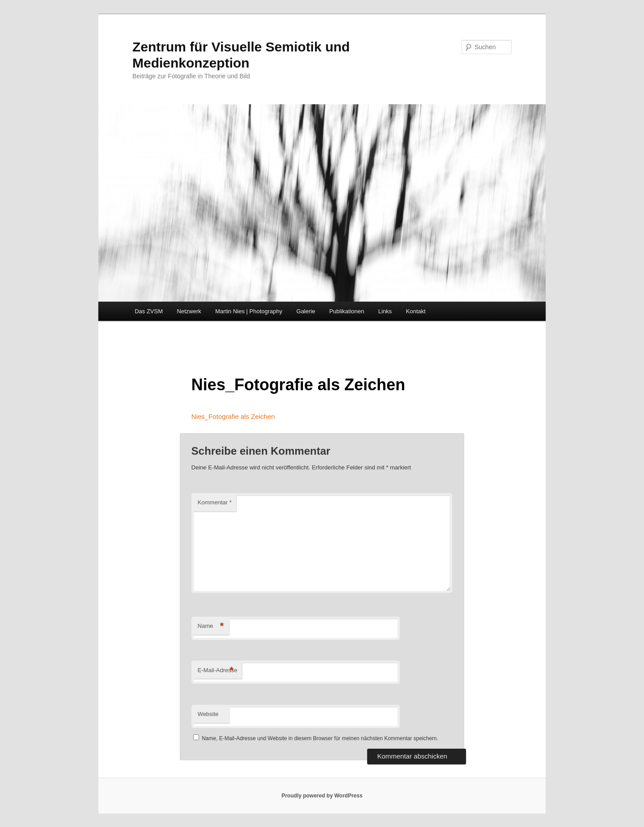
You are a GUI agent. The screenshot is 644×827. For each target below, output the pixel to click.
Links (385, 311)
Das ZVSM (149, 311)
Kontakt (416, 311)
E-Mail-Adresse (218, 671)
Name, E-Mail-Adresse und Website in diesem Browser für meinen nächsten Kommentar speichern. (320, 738)
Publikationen (347, 311)
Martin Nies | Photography (249, 311)
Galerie (306, 311)
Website (208, 714)
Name (211, 626)
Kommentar (215, 502)
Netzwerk (189, 311)
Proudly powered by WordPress (322, 796)
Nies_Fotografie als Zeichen (233, 416)
